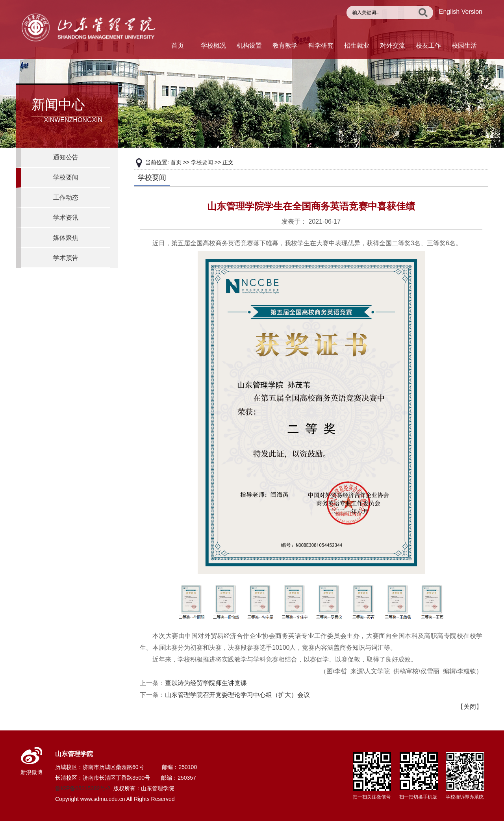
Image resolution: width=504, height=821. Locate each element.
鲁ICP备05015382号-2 (83, 788)
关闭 (470, 707)
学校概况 (213, 45)
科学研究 (321, 45)
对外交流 (393, 45)
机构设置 (249, 45)
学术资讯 (66, 218)
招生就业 (357, 45)
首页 (178, 45)
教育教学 (285, 45)
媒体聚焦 (66, 238)
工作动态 (66, 197)
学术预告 (66, 258)
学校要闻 (66, 177)
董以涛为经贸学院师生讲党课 (206, 683)
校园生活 (464, 45)
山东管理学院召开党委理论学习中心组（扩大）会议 (237, 695)
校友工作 (428, 45)
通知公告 (66, 157)
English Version (461, 12)
